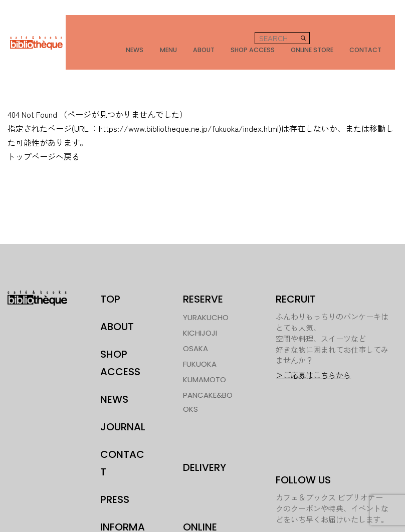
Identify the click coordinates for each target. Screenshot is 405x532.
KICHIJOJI (200, 306)
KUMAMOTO (205, 353)
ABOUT (213, 36)
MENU (180, 36)
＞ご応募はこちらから (313, 349)
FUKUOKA (200, 337)
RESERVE (203, 273)
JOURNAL (123, 400)
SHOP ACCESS (262, 36)
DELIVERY (205, 441)
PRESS (115, 473)
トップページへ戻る (44, 130)
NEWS (150, 36)
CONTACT (376, 36)
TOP (110, 273)
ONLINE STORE (323, 36)
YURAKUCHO (206, 291)
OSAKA (195, 322)
